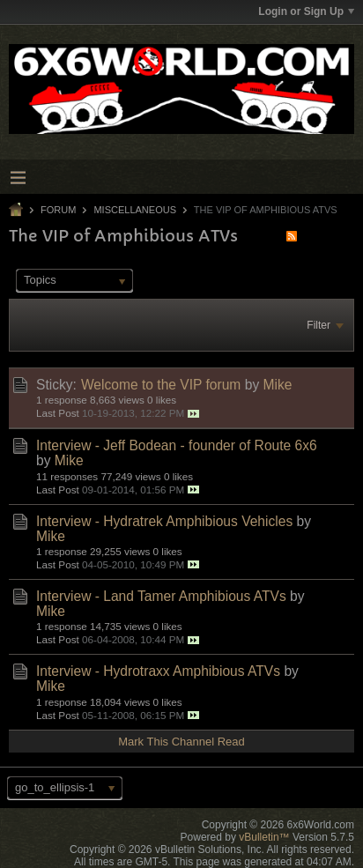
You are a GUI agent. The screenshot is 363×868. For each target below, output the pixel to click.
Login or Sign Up (306, 11)
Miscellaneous (135, 210)
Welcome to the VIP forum (161, 385)
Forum (58, 210)
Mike (278, 385)
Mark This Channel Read (181, 742)
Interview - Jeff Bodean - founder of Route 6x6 (177, 445)
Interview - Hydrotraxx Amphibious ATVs (158, 671)
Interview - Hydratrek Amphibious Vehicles (164, 521)
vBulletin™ (264, 837)
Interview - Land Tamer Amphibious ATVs (161, 596)
